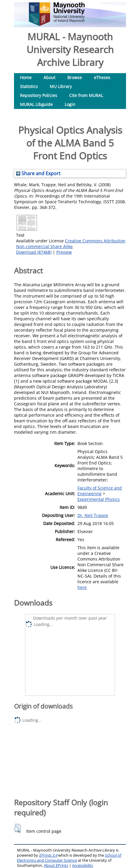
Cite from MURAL (86, 95)
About (49, 77)
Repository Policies (39, 95)
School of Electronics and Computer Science (69, 858)
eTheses (102, 77)
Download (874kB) (34, 252)
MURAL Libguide (36, 104)
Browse (75, 77)
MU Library (61, 86)
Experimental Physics (99, 499)
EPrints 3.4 (48, 855)
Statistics (29, 86)
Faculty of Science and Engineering (100, 491)
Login (70, 104)
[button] (17, 828)
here (82, 587)
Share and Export (38, 173)
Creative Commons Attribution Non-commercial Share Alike (71, 244)
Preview (64, 252)
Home (26, 77)
